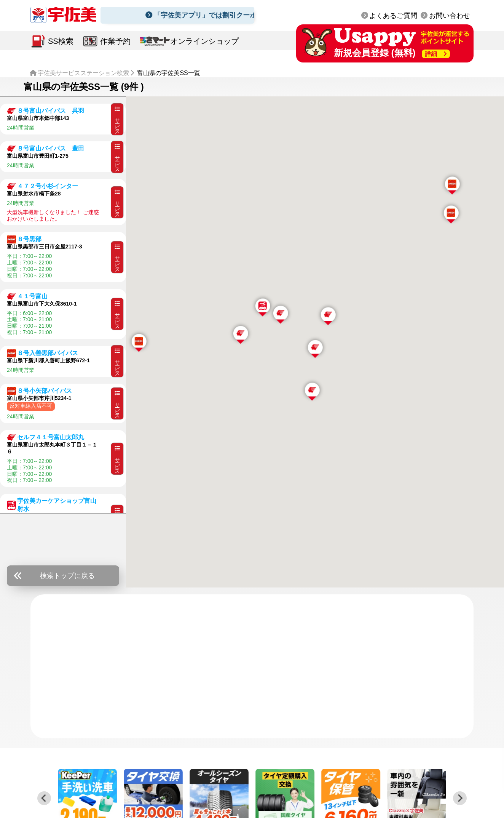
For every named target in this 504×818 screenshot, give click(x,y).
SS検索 (61, 41)
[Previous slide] (44, 798)
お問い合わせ (450, 16)
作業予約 (115, 41)
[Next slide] (460, 798)
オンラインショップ (204, 41)
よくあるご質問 (393, 16)
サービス (117, 119)
